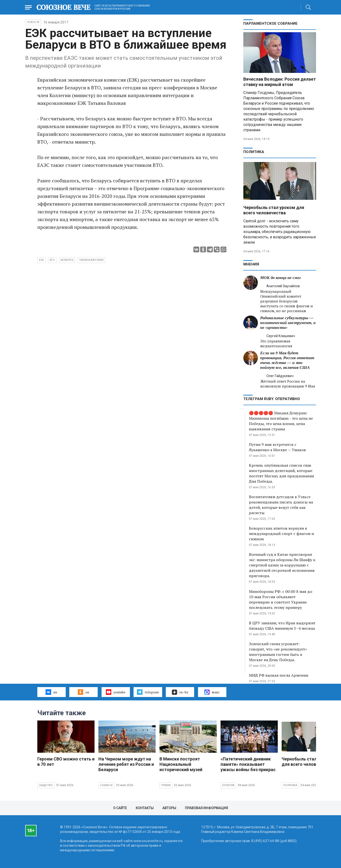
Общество (46, 785)
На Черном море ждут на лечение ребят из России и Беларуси (126, 764)
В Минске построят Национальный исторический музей (181, 764)
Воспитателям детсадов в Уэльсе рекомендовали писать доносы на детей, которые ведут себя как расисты (281, 505)
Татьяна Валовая (91, 260)
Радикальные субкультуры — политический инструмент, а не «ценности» (288, 323)
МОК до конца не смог (281, 278)
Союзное (106, 785)
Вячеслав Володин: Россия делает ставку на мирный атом (280, 82)
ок (83, 692)
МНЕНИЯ (251, 264)
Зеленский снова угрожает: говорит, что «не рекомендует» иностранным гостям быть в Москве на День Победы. (278, 652)
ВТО (52, 260)
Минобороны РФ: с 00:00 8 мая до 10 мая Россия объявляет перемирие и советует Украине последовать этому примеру (281, 599)
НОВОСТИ (33, 22)
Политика (254, 152)
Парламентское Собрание (270, 23)
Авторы (169, 808)
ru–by (180, 692)
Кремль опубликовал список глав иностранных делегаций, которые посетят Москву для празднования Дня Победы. (282, 473)
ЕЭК (42, 260)
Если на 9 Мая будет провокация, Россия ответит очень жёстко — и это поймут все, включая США (287, 360)
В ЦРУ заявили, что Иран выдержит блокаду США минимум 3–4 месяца (282, 626)
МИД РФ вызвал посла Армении (279, 675)
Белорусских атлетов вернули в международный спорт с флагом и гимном (281, 534)
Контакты (145, 808)
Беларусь (67, 260)
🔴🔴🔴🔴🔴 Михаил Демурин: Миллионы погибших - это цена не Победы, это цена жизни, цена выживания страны (281, 421)
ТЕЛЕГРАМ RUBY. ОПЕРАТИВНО (272, 399)
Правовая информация (206, 808)
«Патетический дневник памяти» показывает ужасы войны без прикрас (248, 764)
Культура (228, 785)
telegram (148, 692)
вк (51, 692)
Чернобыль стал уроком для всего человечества (274, 210)
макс (212, 692)
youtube (116, 692)
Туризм (166, 785)
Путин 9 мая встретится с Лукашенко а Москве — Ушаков (277, 447)
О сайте (120, 808)
